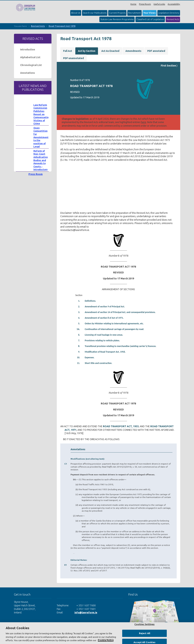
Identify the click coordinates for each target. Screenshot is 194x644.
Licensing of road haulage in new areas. (104, 335)
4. (79, 318)
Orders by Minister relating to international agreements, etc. (114, 324)
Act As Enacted (110, 51)
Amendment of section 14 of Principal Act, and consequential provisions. (120, 312)
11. (78, 363)
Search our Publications (95, 13)
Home (133, 4)
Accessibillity (174, 4)
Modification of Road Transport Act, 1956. (105, 352)
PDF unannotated (73, 58)
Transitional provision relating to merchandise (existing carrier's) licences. (121, 346)
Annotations (27, 73)
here (144, 122)
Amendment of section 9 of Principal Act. (105, 307)
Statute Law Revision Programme (117, 19)
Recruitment (134, 13)
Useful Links (159, 4)
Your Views (150, 13)
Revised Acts (173, 19)
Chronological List (31, 65)
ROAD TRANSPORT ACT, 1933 (121, 426)
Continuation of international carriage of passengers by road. (114, 329)
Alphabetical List (30, 57)
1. (79, 301)
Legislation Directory (169, 13)
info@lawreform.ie (86, 613)
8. (79, 346)
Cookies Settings (144, 624)
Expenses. (90, 357)
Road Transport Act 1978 (62, 26)
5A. (78, 329)
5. (79, 324)
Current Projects (117, 13)
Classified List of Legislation (150, 19)
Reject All (145, 633)
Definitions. (90, 301)
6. (79, 335)
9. (79, 352)
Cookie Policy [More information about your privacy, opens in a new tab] (106, 640)
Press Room (145, 4)
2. (79, 307)
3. (79, 312)
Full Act (68, 51)
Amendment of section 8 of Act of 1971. (104, 318)
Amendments (133, 51)
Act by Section (87, 51)
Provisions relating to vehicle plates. (102, 340)
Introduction (28, 50)
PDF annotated (156, 51)
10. (78, 357)
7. (79, 340)
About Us (76, 13)
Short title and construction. (98, 363)
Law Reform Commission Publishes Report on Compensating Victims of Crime (42, 114)
